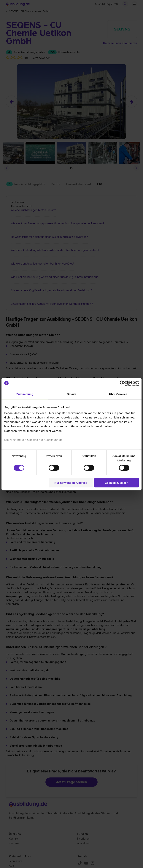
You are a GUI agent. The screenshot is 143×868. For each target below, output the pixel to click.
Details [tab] (71, 394)
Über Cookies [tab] (118, 394)
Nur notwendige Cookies (71, 483)
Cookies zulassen (117, 483)
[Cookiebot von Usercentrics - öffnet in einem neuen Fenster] (122, 383)
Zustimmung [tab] (25, 394)
